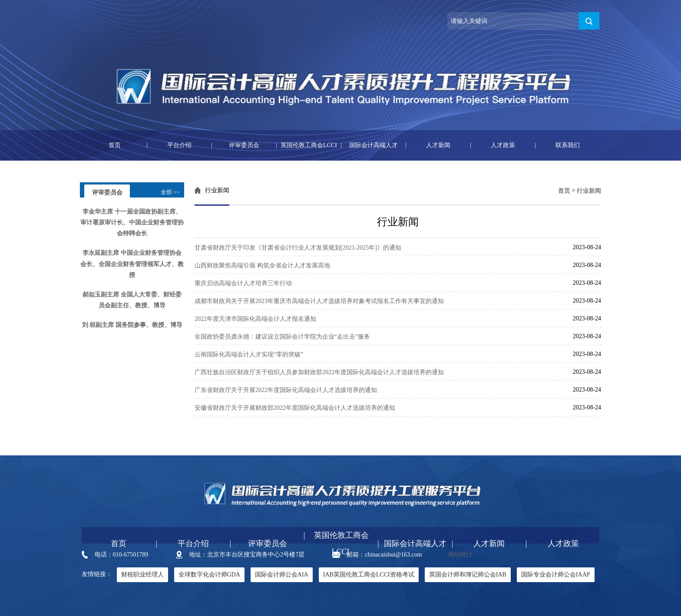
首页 (101, 145)
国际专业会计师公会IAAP (556, 575)
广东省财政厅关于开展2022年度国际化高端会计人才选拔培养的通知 (286, 390)
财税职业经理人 (142, 575)
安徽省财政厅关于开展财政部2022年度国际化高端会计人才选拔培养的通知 (295, 408)
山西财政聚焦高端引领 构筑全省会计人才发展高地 (262, 265)
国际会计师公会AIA (282, 575)
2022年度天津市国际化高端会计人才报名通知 (255, 319)
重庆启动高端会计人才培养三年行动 (243, 283)
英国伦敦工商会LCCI (306, 145)
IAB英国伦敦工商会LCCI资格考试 (369, 575)
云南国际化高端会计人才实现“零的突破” (249, 354)
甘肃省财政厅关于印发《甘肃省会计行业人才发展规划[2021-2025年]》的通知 (298, 248)
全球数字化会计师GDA (209, 575)
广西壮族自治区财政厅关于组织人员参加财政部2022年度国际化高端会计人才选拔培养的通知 (319, 372)
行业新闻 (589, 191)
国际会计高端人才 (369, 145)
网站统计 (460, 555)
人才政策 (493, 145)
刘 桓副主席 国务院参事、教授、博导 (132, 325)
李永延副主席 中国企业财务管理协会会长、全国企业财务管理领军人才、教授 (132, 264)
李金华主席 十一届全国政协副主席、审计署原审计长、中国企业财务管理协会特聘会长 (132, 222)
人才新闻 (428, 145)
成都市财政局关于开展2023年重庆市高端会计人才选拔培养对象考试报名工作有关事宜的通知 (319, 301)
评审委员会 (235, 145)
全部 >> (170, 192)
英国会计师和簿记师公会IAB (468, 575)
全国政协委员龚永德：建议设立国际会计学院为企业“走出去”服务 (282, 337)
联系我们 (557, 145)
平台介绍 (169, 145)
